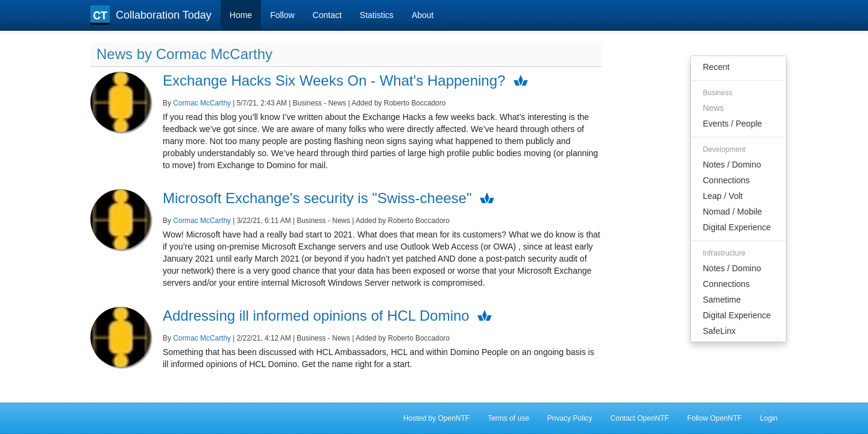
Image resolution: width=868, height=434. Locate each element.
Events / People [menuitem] (732, 124)
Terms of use (508, 418)
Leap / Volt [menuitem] (723, 196)
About (423, 15)
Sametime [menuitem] (722, 300)
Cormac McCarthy (202, 103)
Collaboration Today (151, 15)
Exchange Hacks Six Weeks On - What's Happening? (334, 80)
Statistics (377, 15)
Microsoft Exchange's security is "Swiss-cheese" (317, 198)
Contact (327, 15)
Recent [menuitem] (716, 67)
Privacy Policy (570, 418)
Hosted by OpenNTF (436, 418)
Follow (282, 15)
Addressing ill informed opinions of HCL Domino (316, 316)
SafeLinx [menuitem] (719, 331)
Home (241, 15)
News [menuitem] (713, 108)
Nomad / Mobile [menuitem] (732, 212)
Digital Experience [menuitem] (737, 227)
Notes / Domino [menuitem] (732, 165)
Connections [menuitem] (726, 180)
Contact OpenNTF (640, 418)
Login (769, 418)
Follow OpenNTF (715, 418)
